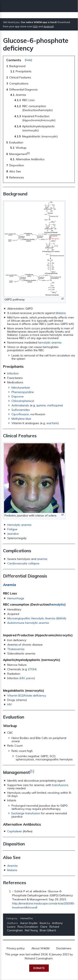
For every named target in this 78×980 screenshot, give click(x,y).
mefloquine (55, 405)
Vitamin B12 (15, 695)
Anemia (9, 585)
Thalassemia (16, 649)
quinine (41, 405)
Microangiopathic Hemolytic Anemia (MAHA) (37, 618)
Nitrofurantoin (21, 388)
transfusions (60, 785)
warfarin (52, 423)
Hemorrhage (16, 598)
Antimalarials (20, 405)
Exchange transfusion (26, 813)
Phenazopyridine (23, 392)
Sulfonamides (21, 410)
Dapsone (18, 396)
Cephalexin (15, 831)
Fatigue (12, 529)
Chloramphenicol (23, 401)
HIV (23, 678)
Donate (39, 968)
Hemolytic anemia (19, 525)
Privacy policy (16, 948)
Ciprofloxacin (20, 414)
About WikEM (40, 948)
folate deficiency (35, 695)
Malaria (61, 313)
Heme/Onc (27, 918)
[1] (32, 771)
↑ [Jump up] (13, 891)
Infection (13, 373)
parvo (30, 678)
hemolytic (57, 604)
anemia (42, 559)
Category (12, 918)
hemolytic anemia (50, 342)
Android (48, 26)
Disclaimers (64, 948)
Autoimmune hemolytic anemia (28, 623)
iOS (36, 26)
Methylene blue (21, 419)
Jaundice (13, 534)
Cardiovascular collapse (23, 563)
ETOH (32, 669)
